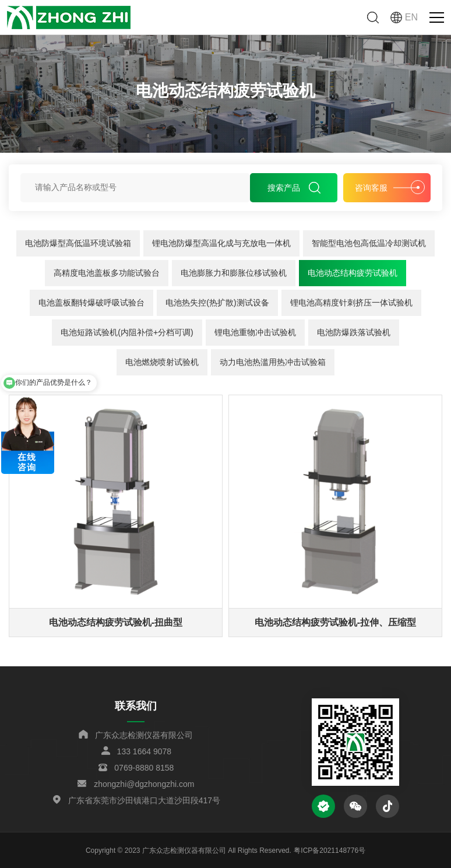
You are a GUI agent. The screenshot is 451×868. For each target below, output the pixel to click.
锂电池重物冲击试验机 (255, 332)
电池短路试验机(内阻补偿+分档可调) (127, 332)
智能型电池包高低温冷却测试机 (369, 243)
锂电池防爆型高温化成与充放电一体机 (221, 243)
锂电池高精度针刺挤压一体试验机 (351, 303)
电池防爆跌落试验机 (354, 332)
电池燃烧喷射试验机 (162, 362)
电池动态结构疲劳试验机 (353, 273)
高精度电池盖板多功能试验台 (107, 273)
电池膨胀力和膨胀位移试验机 (234, 273)
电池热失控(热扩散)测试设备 (217, 303)
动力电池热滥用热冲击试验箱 (273, 362)
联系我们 (136, 706)
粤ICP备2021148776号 (330, 851)
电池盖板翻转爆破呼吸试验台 (91, 303)
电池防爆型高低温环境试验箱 (78, 243)
